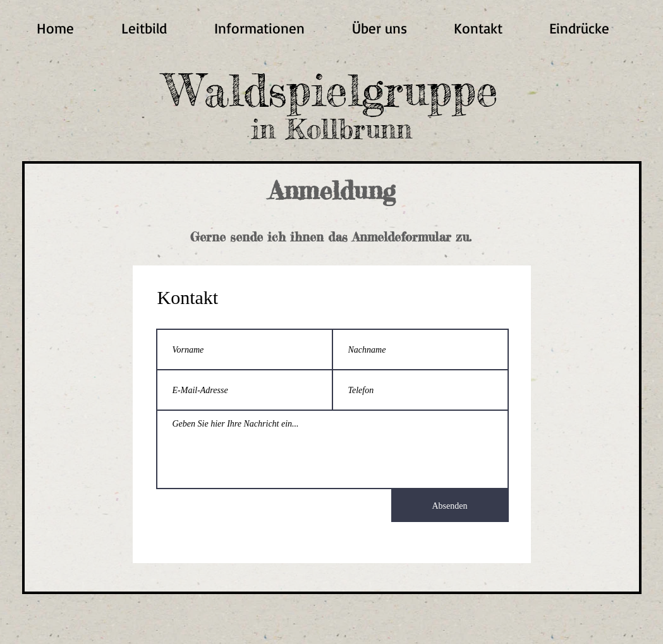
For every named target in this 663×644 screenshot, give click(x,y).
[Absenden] (450, 506)
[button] (260, 28)
